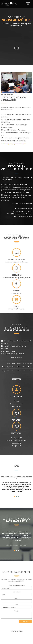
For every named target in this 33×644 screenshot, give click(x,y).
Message (16, 611)
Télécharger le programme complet (13, 144)
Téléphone (16, 598)
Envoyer (25, 622)
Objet (16, 605)
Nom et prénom (16, 592)
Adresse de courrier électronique (16, 585)
